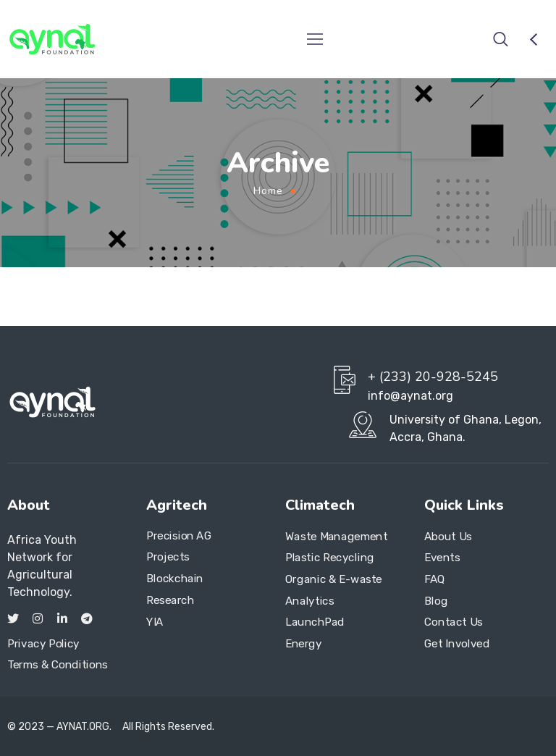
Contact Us (454, 622)
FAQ (435, 579)
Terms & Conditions (58, 665)
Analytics (309, 601)
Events (442, 558)
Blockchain (175, 579)
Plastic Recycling (330, 558)
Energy (303, 644)
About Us (448, 537)
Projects (168, 558)
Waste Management (337, 537)
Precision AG (179, 536)
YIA (155, 621)
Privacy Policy (43, 644)
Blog (436, 601)
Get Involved (457, 644)
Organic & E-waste (334, 579)
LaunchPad (315, 622)
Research (170, 600)
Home (268, 191)
